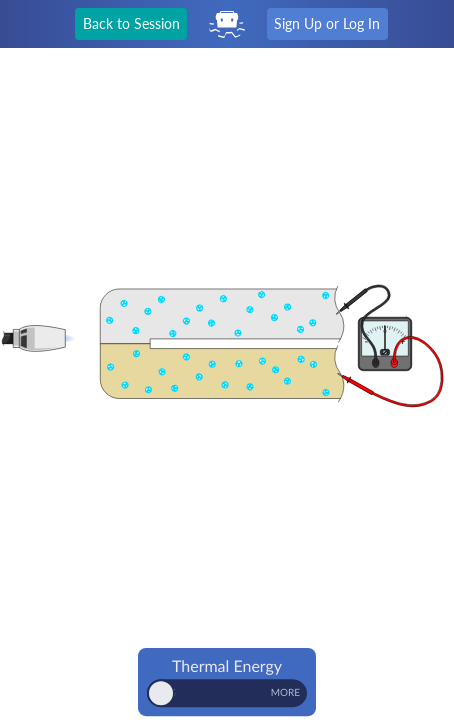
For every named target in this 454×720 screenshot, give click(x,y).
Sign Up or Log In (327, 23)
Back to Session (131, 23)
